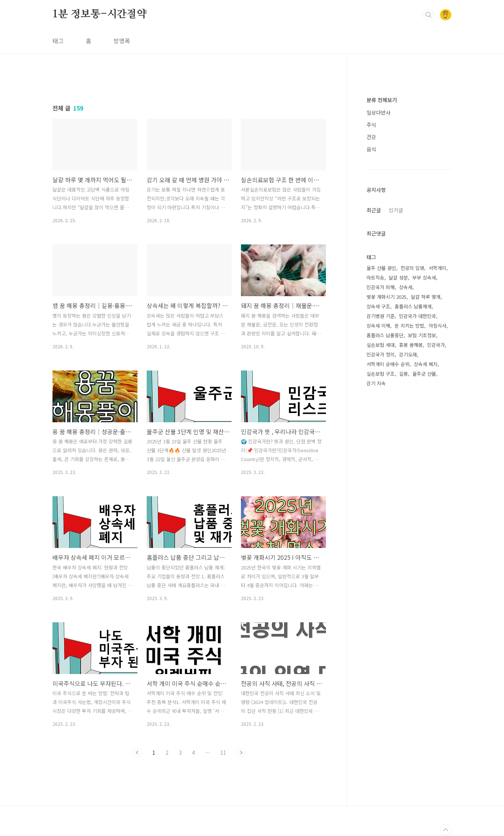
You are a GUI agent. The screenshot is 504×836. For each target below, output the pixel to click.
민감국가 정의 (381, 354)
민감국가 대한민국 (418, 316)
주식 (371, 125)
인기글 (396, 210)
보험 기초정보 (422, 335)
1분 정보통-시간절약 (100, 14)
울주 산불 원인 (381, 268)
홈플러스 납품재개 (413, 306)
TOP (446, 830)
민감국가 (436, 345)
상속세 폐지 (426, 364)
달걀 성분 (398, 277)
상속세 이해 (378, 326)
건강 (371, 137)
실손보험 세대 (381, 345)
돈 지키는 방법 (409, 326)
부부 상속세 (424, 277)
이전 (137, 752)
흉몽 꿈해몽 (411, 345)
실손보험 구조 (381, 374)
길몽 (403, 374)
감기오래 (408, 354)
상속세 (406, 287)
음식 (371, 149)
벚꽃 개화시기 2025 (386, 297)
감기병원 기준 (381, 316)
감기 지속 (376, 383)
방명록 (122, 41)
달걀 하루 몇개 (426, 297)
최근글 (374, 210)
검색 (429, 15)
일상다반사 (379, 112)
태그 (58, 41)
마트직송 (375, 277)
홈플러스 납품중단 (385, 335)
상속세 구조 (378, 306)
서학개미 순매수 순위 (388, 364)
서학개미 (437, 268)
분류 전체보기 (382, 100)
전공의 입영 (412, 268)
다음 (241, 752)
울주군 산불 (424, 374)
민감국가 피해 (381, 287)
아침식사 (437, 326)
